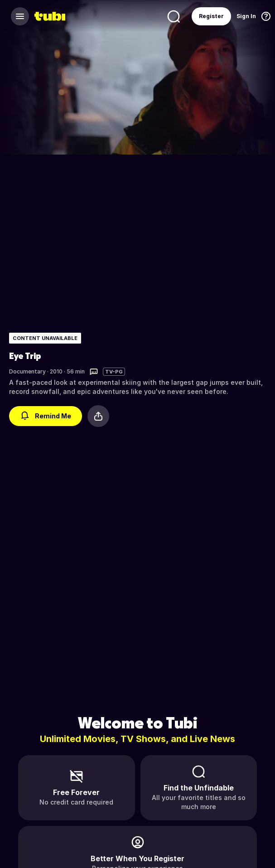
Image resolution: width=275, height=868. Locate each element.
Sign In (246, 16)
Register (211, 16)
